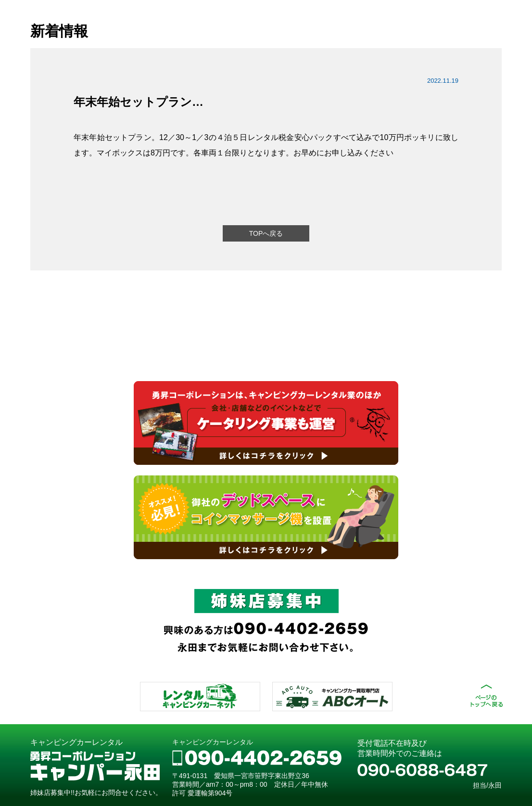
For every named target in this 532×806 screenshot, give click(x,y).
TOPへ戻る (266, 233)
